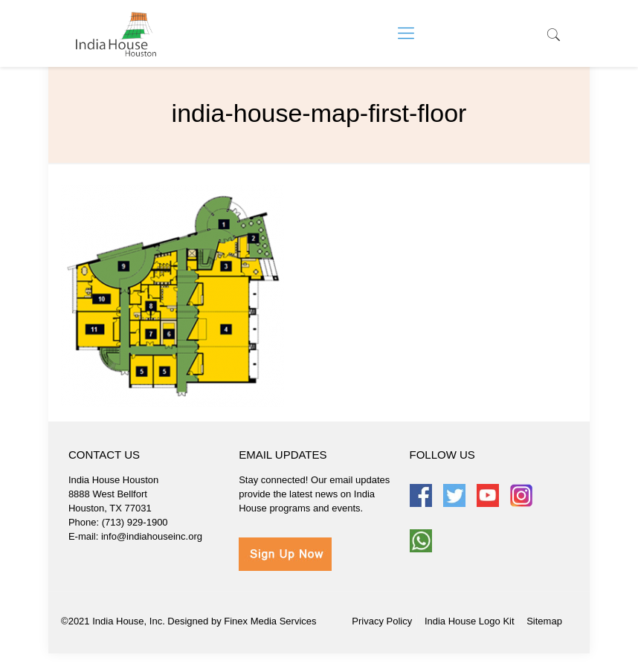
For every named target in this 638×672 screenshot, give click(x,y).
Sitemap (544, 621)
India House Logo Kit (470, 621)
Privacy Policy (382, 621)
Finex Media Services (270, 621)
